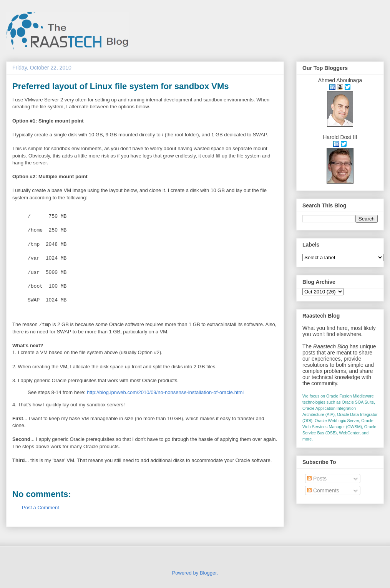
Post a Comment (41, 508)
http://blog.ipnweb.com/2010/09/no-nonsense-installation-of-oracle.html (165, 392)
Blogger (208, 573)
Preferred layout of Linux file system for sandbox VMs (121, 86)
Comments (323, 490)
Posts (317, 479)
